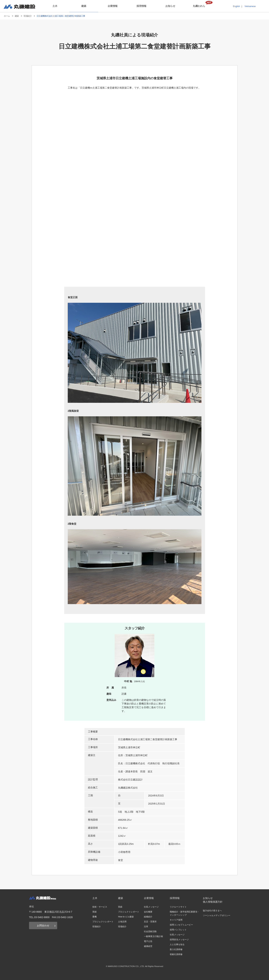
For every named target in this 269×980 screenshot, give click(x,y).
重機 (94, 917)
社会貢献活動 (150, 931)
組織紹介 (148, 917)
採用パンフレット (178, 930)
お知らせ (170, 6)
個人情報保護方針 (213, 902)
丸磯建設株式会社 (19, 7)
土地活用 (122, 922)
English (236, 6)
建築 (84, 6)
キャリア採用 (176, 920)
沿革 (146, 927)
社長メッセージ (151, 907)
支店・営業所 (150, 922)
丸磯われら (199, 6)
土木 (55, 6)
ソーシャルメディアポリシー (217, 915)
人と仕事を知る (177, 944)
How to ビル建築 (126, 917)
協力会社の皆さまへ (212, 911)
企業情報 (113, 6)
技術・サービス (100, 907)
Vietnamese (250, 6)
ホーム (7, 16)
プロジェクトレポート (103, 922)
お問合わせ (43, 925)
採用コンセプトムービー (181, 925)
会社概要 (148, 912)
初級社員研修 (176, 954)
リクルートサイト (178, 907)
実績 (94, 912)
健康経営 (148, 946)
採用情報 (141, 6)
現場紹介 (28, 16)
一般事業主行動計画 (153, 936)
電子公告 (148, 941)
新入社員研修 (176, 949)
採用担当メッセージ (179, 940)
